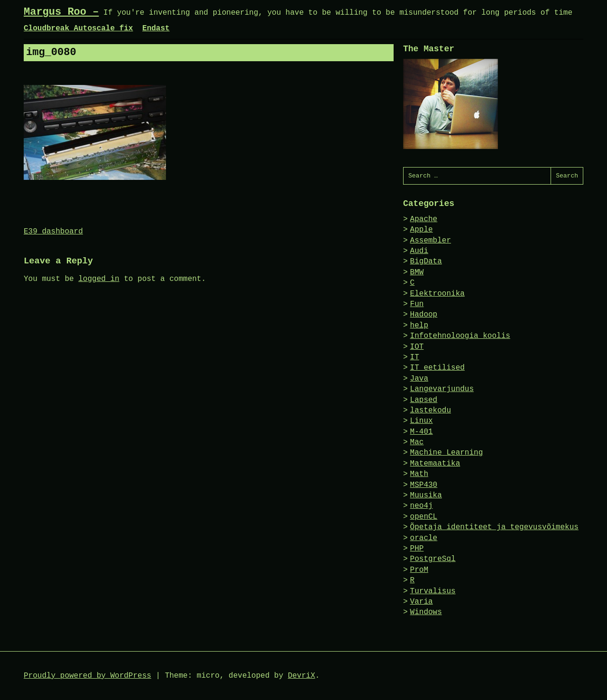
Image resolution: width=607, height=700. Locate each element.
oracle (424, 538)
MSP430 (424, 485)
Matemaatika (435, 464)
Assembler (431, 241)
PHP (417, 549)
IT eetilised (437, 368)
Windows (426, 612)
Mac (417, 442)
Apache (424, 219)
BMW (417, 272)
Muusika (426, 495)
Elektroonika (437, 294)
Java (419, 379)
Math (419, 474)
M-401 (422, 432)
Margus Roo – (61, 12)
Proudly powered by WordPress (87, 676)
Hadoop (424, 315)
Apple (422, 230)
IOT (417, 347)
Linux (422, 421)
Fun (417, 304)
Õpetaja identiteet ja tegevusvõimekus (494, 527)
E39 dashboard (53, 232)
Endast (156, 28)
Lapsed (424, 400)
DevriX (302, 676)
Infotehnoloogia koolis (460, 336)
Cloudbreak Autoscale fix (78, 28)
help (419, 326)
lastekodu (431, 411)
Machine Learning (447, 453)
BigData (426, 261)
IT (415, 357)
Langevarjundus (442, 389)
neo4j (422, 506)
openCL (424, 517)
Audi (419, 251)
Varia (422, 602)
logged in (99, 279)
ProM (419, 570)
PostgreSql (433, 559)
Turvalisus (433, 591)
